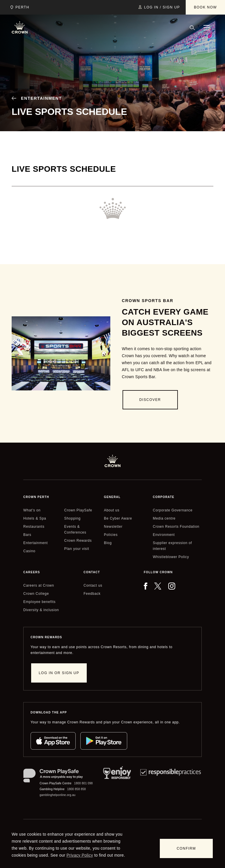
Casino (29, 551)
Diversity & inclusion (41, 610)
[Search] (192, 28)
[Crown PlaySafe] (59, 777)
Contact (92, 572)
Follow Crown (158, 572)
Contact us (93, 585)
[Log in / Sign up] (159, 7)
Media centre (164, 518)
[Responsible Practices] (171, 783)
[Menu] (206, 28)
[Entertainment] (34, 98)
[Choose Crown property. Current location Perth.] (19, 7)
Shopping (72, 518)
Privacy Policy (80, 855)
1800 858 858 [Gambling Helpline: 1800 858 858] (77, 789)
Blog (108, 543)
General (112, 497)
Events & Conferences (75, 529)
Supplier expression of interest (172, 546)
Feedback (92, 594)
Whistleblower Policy (171, 557)
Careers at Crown (39, 585)
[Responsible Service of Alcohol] (117, 783)
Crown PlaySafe (78, 510)
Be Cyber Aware (118, 518)
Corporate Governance (173, 510)
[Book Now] (205, 7)
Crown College (36, 594)
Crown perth (36, 497)
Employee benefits (39, 602)
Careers (32, 572)
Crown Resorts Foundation (176, 527)
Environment (164, 535)
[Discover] (150, 400)
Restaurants (34, 527)
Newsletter (113, 527)
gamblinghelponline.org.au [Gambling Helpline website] (57, 795)
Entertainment (36, 543)
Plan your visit (77, 549)
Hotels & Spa (35, 518)
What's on (32, 510)
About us (112, 510)
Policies (111, 535)
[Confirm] (186, 848)
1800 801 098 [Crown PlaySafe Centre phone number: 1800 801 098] (84, 783)
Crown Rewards (78, 541)
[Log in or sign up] (59, 673)
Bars (27, 535)
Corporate (164, 497)
